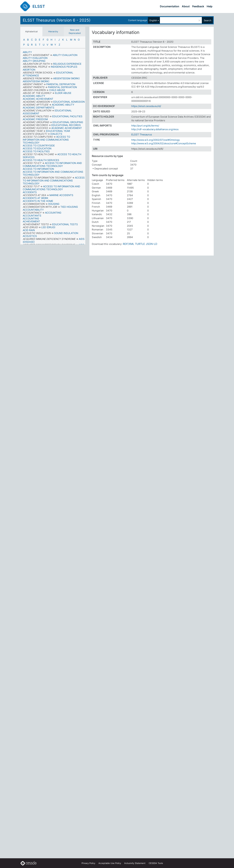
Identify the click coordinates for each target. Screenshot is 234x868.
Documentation (170, 6)
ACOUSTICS (30, 236)
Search (208, 20)
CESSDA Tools (156, 863)
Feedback (198, 6)
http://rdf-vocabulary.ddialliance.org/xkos (155, 129)
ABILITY (27, 52)
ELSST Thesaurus (142, 135)
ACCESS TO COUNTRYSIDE (39, 146)
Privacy (88, 863)
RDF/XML (129, 244)
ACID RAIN (29, 230)
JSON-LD (152, 244)
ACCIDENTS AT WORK (36, 198)
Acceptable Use (110, 863)
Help (210, 6)
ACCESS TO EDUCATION (37, 148)
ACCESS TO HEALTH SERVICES (41, 160)
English (153, 20)
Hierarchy (53, 31)
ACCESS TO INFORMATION (38, 169)
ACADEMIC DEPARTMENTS (39, 108)
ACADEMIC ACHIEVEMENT (38, 99)
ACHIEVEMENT (31, 221)
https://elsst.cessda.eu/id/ (146, 106)
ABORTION (29, 70)
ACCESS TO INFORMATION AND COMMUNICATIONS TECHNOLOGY (53, 173)
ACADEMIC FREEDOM (35, 119)
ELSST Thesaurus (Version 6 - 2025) (57, 20)
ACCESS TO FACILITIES (36, 151)
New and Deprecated (75, 31)
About (186, 6)
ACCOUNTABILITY (33, 210)
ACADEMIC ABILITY (34, 96)
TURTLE (140, 244)
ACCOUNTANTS (32, 216)
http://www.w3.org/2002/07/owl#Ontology (156, 140)
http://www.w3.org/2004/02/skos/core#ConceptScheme (164, 143)
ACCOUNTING (31, 218)
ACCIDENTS (30, 192)
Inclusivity (135, 863)
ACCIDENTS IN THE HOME (38, 201)
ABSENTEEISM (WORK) (36, 81)
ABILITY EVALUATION (35, 58)
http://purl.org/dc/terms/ (145, 126)
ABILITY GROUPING (34, 61)
